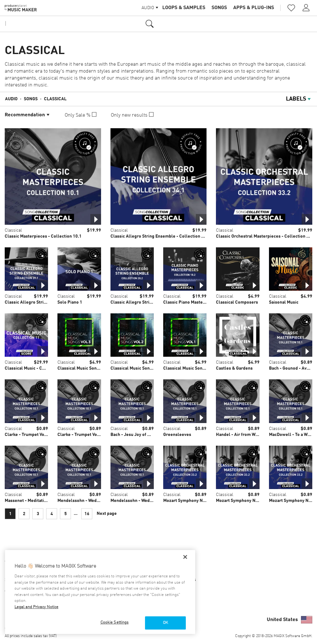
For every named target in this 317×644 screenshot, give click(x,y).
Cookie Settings (115, 622)
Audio (11, 99)
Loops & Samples (184, 8)
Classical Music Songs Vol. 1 (191, 368)
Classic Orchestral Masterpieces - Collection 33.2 (266, 236)
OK (165, 623)
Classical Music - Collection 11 (35, 368)
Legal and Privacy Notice (36, 607)
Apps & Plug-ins (254, 8)
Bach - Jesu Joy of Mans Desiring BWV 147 (152, 435)
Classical (55, 99)
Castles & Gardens (234, 368)
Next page (107, 514)
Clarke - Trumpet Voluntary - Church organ (100, 435)
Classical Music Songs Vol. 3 (85, 368)
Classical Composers (237, 302)
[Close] (185, 557)
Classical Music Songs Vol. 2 (138, 368)
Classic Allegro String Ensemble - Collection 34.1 (160, 236)
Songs (219, 8)
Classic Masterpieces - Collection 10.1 (43, 236)
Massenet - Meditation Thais (33, 501)
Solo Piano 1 (70, 302)
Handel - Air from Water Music (246, 435)
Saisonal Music (284, 302)
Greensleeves (177, 435)
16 (87, 514)
